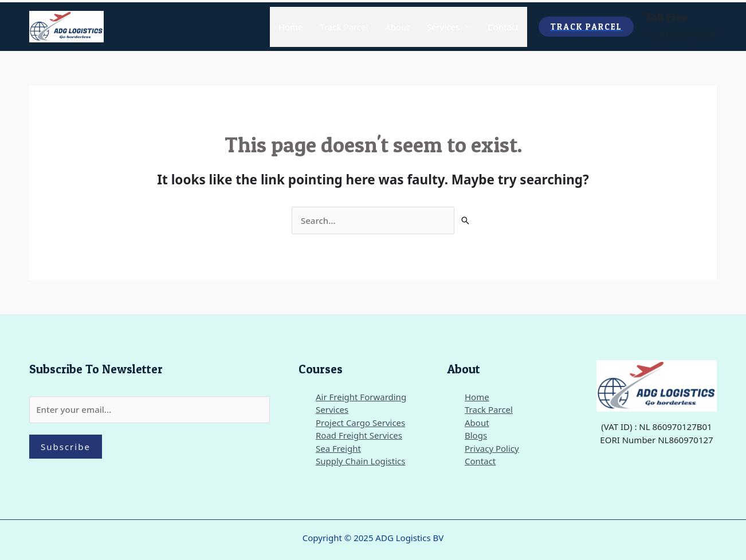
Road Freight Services (359, 435)
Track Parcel (344, 27)
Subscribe (66, 447)
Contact (503, 27)
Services (443, 27)
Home (291, 27)
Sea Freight (338, 448)
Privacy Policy (492, 448)
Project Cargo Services (360, 423)
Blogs (476, 435)
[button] (586, 27)
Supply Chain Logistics (360, 461)
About (397, 27)
